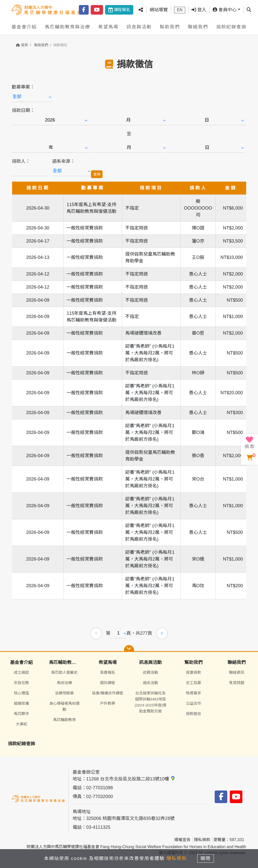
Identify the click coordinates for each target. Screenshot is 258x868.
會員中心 (225, 10)
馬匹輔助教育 (64, 720)
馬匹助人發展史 (64, 672)
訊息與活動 (139, 27)
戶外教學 (108, 703)
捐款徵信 (193, 714)
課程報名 (119, 10)
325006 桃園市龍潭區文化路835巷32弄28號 (130, 818)
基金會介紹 (24, 27)
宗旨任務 (21, 683)
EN (180, 10)
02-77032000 (100, 797)
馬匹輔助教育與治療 (68, 27)
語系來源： (63, 161)
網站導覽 (159, 10)
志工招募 (193, 683)
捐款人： (21, 161)
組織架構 (21, 703)
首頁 (22, 45)
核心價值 (21, 693)
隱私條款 (202, 840)
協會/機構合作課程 (108, 693)
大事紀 (22, 724)
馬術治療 (64, 683)
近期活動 (150, 672)
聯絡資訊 (237, 672)
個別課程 (108, 683)
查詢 (97, 174)
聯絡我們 (198, 27)
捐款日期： (23, 110)
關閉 (206, 858)
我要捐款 (193, 672)
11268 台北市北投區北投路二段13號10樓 (131, 779)
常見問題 (237, 683)
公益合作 (193, 703)
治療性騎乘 (64, 693)
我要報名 (108, 672)
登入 (199, 10)
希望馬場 (108, 27)
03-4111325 (98, 827)
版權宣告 (182, 840)
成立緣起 (21, 672)
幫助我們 (170, 27)
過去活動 (150, 683)
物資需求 (193, 693)
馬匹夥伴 (21, 714)
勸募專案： (23, 87)
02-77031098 (100, 788)
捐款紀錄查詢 (231, 27)
